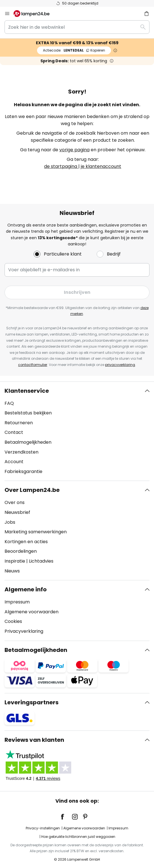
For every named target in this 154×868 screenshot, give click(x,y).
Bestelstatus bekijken (28, 413)
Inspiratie (15, 561)
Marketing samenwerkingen (36, 532)
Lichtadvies (41, 561)
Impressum (17, 602)
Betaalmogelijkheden (28, 442)
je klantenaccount (101, 166)
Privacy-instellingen (43, 828)
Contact (14, 432)
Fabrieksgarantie (23, 471)
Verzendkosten (21, 452)
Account (14, 462)
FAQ (9, 403)
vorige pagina (74, 150)
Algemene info (26, 589)
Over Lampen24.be (32, 490)
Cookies (13, 621)
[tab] (77, 431)
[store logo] (35, 14)
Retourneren (19, 423)
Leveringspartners (32, 702)
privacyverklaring (120, 365)
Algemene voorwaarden (32, 612)
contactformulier (33, 365)
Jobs (10, 522)
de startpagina (61, 166)
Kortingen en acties (26, 542)
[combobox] (77, 27)
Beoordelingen (21, 551)
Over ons (15, 502)
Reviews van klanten (34, 740)
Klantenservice (27, 391)
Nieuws (12, 571)
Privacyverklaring (24, 631)
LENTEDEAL (74, 50)
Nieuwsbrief (17, 512)
